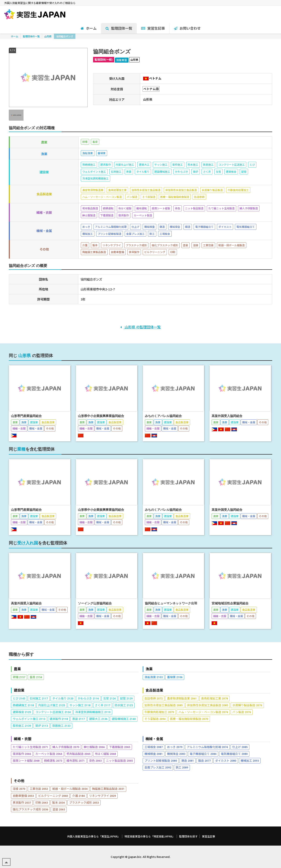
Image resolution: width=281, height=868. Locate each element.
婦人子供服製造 (66, 747)
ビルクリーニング (53, 796)
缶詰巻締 (154, 698)
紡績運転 (53, 760)
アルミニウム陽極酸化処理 (207, 747)
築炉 (42, 726)
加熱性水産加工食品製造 (164, 705)
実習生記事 (209, 836)
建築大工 (98, 719)
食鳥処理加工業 (214, 698)
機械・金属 (154, 739)
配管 (126, 698)
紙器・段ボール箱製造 (70, 789)
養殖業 (175, 677)
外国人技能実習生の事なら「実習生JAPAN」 (94, 836)
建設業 (19, 690)
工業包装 (39, 789)
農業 (17, 669)
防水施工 (124, 705)
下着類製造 (120, 747)
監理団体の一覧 (31, 36)
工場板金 (154, 747)
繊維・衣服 (23, 739)
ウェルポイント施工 (29, 719)
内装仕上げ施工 (52, 705)
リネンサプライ (103, 796)
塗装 (59, 809)
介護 (78, 796)
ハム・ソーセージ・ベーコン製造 (203, 712)
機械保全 (176, 754)
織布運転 (76, 760)
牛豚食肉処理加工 (159, 712)
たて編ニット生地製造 (30, 747)
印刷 (42, 802)
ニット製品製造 (119, 760)
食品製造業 (154, 690)
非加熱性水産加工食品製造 (208, 705)
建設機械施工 (124, 719)
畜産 (36, 677)
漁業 (149, 669)
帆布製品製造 (78, 754)
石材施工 (39, 698)
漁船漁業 (154, 677)
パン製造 (242, 712)
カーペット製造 (49, 754)
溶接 (19, 789)
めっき (175, 747)
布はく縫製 (105, 754)
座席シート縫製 (26, 760)
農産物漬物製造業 (182, 698)
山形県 (48, 36)
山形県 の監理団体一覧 (140, 327)
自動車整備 (23, 796)
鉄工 (182, 767)
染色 (95, 760)
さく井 (103, 705)
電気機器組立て (234, 754)
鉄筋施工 (61, 726)
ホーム (15, 36)
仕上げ (240, 747)
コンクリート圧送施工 (53, 712)
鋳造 (188, 760)
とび (19, 698)
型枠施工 (22, 726)
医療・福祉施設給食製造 (189, 719)
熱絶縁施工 (23, 705)
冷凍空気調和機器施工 (93, 712)
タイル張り (63, 698)
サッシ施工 (80, 705)
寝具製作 (22, 754)
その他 (19, 781)
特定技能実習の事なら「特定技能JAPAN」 (150, 836)
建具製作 (59, 719)
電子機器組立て (203, 754)
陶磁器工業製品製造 (108, 789)
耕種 (19, 677)
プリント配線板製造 (161, 760)
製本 (59, 802)
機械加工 (250, 760)
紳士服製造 (94, 747)
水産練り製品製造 (247, 705)
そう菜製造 (155, 719)
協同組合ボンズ (65, 36)
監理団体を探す (188, 836)
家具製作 (22, 802)
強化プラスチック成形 (30, 809)
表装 (78, 719)
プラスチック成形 (84, 802)
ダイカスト (226, 760)
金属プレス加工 (158, 767)
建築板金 (22, 712)
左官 (109, 698)
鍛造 (204, 760)
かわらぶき (88, 698)
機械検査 (154, 754)
